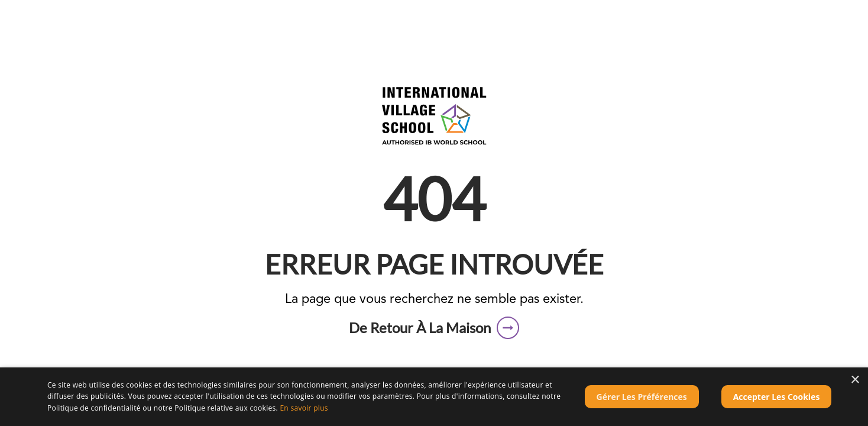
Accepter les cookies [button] (777, 397)
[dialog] (434, 397)
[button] (434, 328)
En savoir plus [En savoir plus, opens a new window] (304, 408)
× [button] (855, 380)
